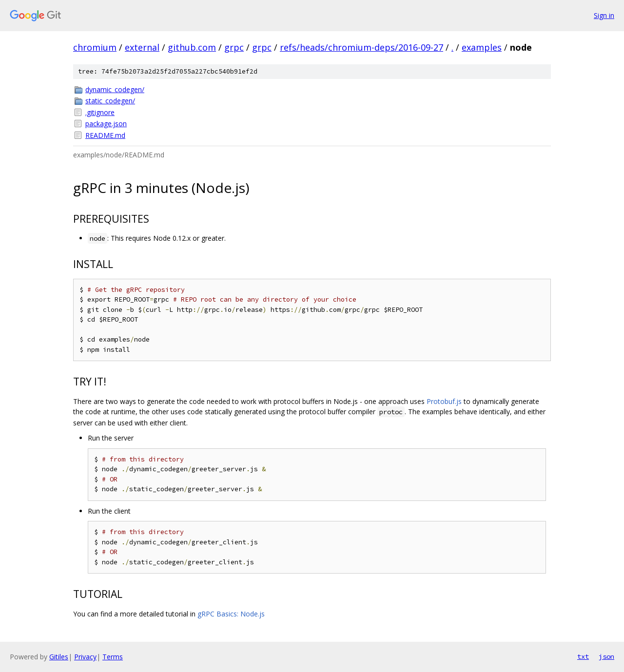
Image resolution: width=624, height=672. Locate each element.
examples (482, 47)
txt (583, 656)
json (606, 656)
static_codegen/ (110, 101)
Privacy (85, 657)
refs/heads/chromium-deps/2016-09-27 (361, 47)
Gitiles (59, 657)
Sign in (604, 15)
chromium (95, 47)
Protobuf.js (444, 401)
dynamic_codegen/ (115, 89)
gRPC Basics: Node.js (231, 614)
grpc (234, 47)
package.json (106, 124)
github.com (192, 47)
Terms (113, 657)
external (142, 47)
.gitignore (100, 112)
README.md (105, 135)
